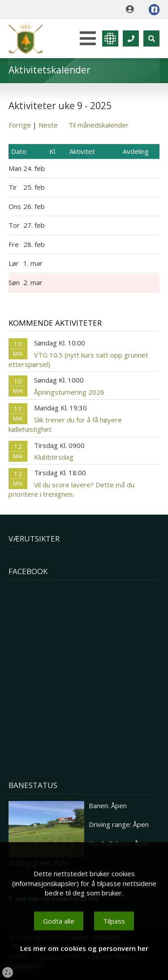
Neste (48, 125)
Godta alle (59, 921)
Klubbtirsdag (54, 457)
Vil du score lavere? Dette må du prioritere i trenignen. (71, 489)
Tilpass (114, 921)
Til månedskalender (99, 125)
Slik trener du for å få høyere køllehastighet (65, 424)
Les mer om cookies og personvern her (84, 948)
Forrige (20, 125)
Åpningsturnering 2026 (69, 392)
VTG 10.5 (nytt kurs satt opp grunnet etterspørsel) (78, 360)
